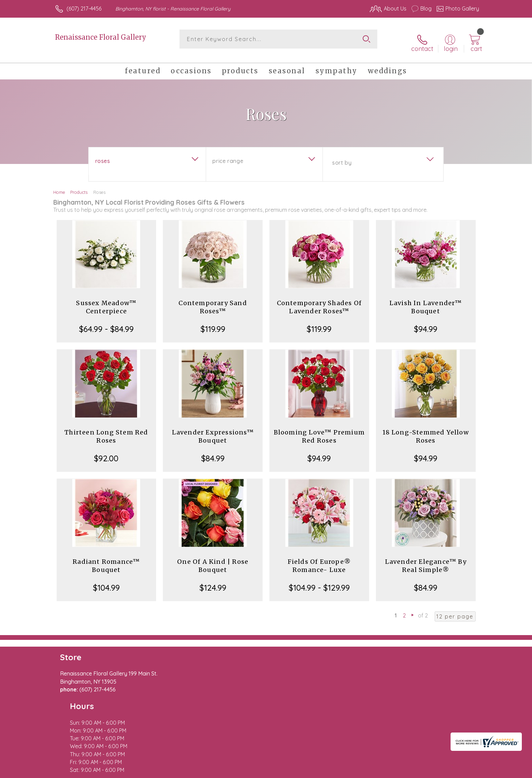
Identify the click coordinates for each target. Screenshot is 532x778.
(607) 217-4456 (84, 8)
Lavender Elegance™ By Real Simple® (426, 560)
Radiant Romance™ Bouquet (106, 560)
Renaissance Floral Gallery (101, 37)
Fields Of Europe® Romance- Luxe (319, 560)
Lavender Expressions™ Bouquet (213, 430)
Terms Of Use (330, 771)
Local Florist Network (419, 771)
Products (79, 186)
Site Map (461, 771)
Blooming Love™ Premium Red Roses (319, 430)
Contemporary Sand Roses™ (213, 301)
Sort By (342, 156)
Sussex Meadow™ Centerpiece (106, 301)
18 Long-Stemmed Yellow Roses (425, 430)
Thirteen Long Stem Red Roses (106, 430)
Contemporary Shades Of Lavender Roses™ (319, 301)
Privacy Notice (370, 771)
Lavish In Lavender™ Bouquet (426, 301)
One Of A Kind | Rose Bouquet (213, 560)
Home (59, 186)
